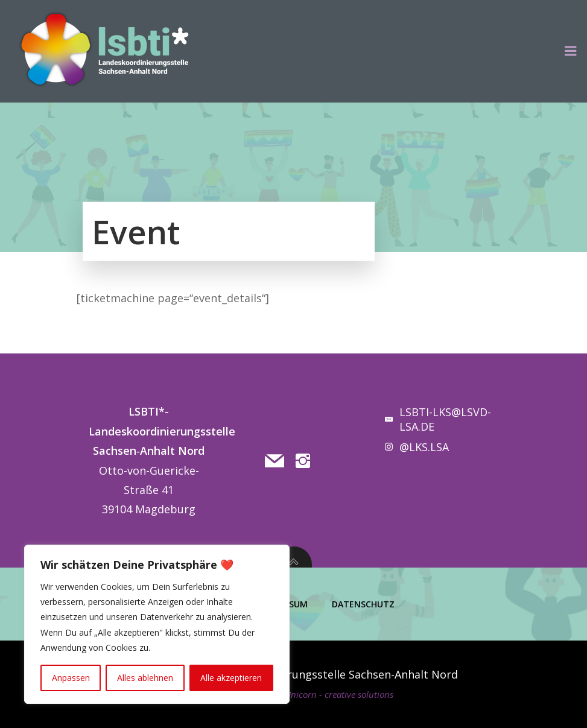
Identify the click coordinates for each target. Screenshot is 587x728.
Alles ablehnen (145, 678)
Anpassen (71, 678)
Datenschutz (363, 604)
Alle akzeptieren (231, 678)
